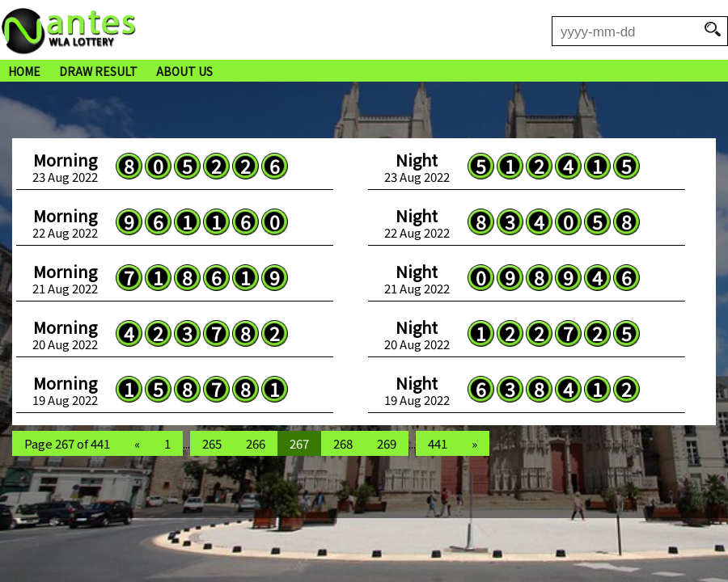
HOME (24, 71)
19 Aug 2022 (65, 390)
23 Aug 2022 (65, 167)
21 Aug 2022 (65, 279)
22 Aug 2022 (65, 223)
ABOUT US (184, 71)
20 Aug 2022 (65, 335)
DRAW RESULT (98, 71)
